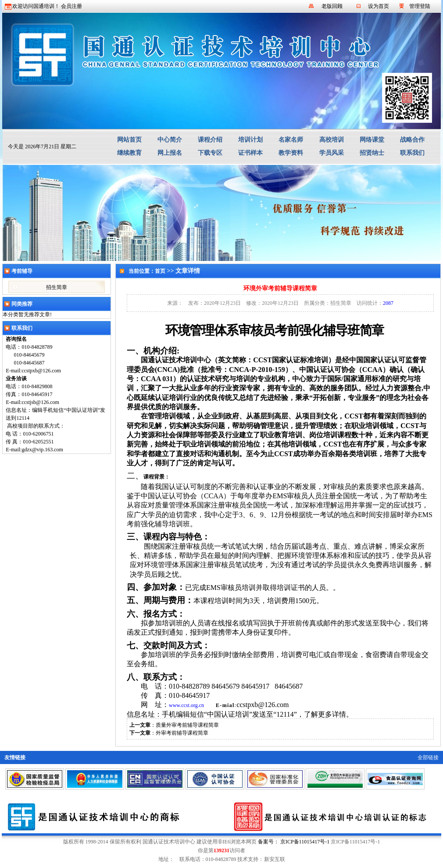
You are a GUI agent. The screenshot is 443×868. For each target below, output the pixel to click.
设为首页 (379, 6)
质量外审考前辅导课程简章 (187, 725)
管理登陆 (420, 6)
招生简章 (57, 287)
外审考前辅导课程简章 (182, 733)
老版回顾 (332, 6)
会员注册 (71, 6)
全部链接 (428, 757)
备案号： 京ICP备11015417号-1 (294, 842)
